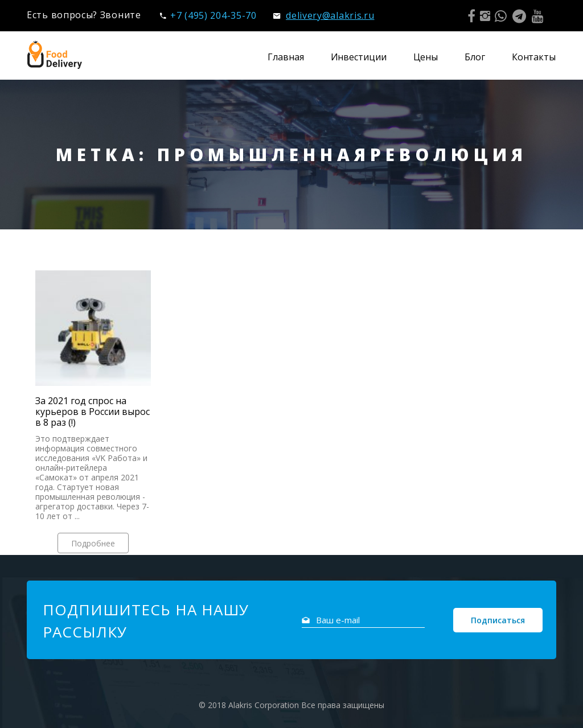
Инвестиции (359, 57)
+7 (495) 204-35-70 (208, 15)
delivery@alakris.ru (324, 15)
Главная (286, 57)
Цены (426, 57)
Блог (475, 57)
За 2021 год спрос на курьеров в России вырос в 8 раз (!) (93, 412)
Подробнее (93, 543)
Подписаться (498, 620)
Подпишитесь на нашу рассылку (146, 621)
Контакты (534, 57)
